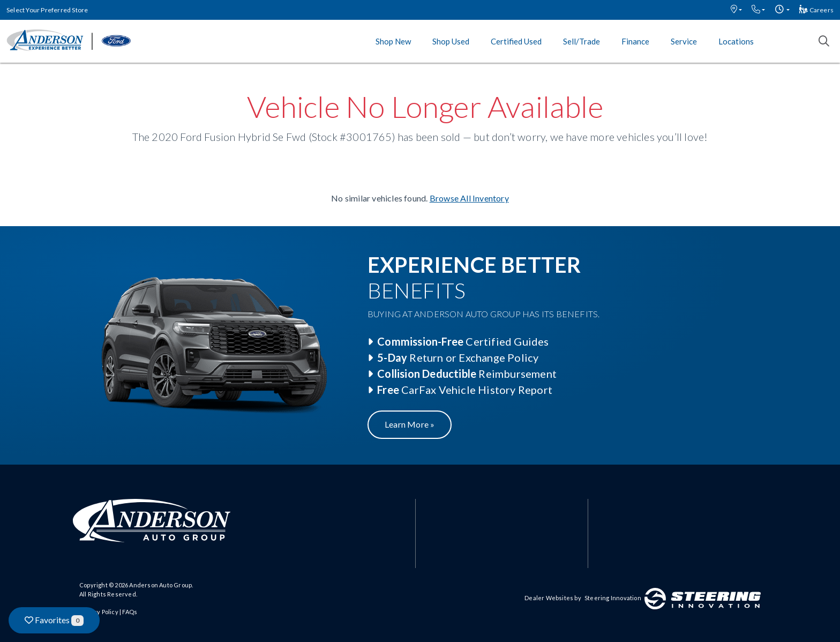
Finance (635, 41)
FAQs (130, 612)
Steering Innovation (613, 598)
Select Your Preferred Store (47, 10)
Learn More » (410, 424)
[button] (736, 10)
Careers (816, 10)
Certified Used (516, 41)
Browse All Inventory (469, 198)
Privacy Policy (99, 612)
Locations (736, 41)
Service (684, 41)
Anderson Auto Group (160, 585)
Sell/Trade (582, 41)
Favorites (54, 620)
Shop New (393, 41)
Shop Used (451, 41)
